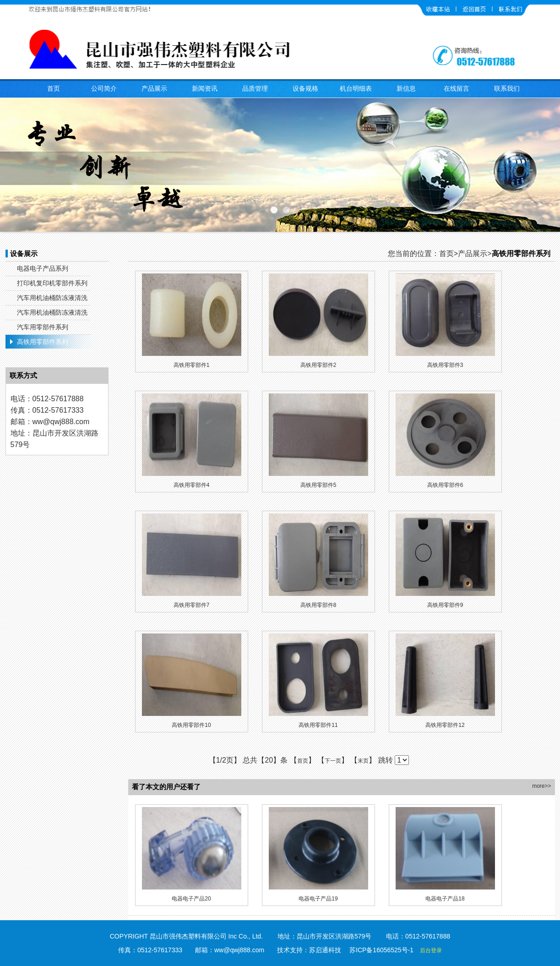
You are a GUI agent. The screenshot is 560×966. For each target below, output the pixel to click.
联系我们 (507, 88)
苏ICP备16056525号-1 (381, 950)
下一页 (333, 761)
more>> (541, 786)
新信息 (406, 88)
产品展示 (154, 88)
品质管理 (255, 88)
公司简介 (104, 88)
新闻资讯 (205, 88)
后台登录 (431, 950)
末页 (363, 761)
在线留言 (457, 88)
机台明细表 (356, 88)
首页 (54, 88)
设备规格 (305, 88)
